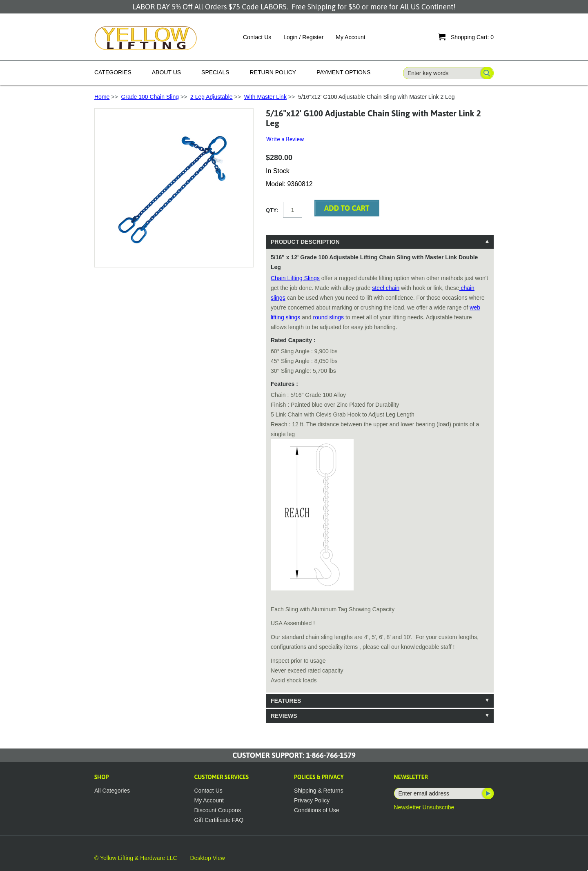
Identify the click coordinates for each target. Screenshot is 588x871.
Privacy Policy (312, 800)
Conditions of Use (317, 810)
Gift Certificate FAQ (219, 820)
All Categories (112, 791)
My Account (350, 37)
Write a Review (285, 139)
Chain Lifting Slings (295, 278)
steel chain (386, 288)
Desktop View (207, 858)
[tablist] (380, 479)
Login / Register (303, 37)
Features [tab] (286, 701)
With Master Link (265, 97)
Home (102, 97)
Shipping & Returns (319, 791)
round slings (329, 317)
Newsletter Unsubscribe (424, 807)
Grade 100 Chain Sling (150, 97)
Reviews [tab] (284, 716)
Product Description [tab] (305, 242)
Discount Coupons (218, 810)
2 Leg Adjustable (212, 97)
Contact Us (257, 37)
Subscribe (487, 793)
